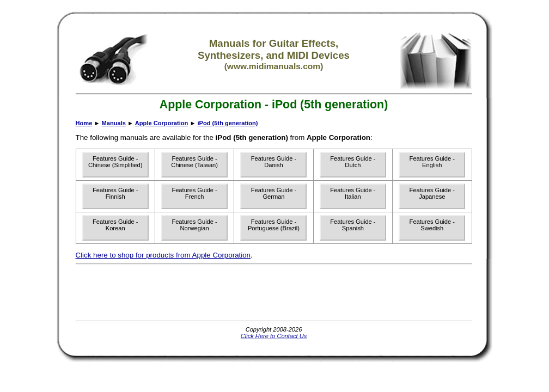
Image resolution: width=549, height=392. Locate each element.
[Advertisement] (274, 292)
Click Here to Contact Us (274, 336)
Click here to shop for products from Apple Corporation (163, 255)
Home (84, 123)
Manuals (114, 123)
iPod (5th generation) (227, 123)
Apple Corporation (162, 123)
